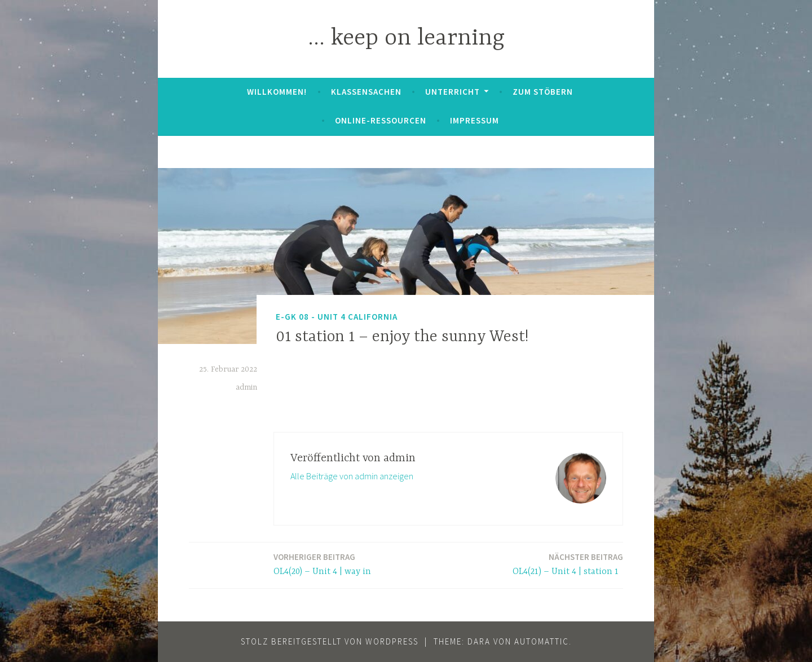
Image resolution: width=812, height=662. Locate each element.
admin (246, 387)
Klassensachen (366, 92)
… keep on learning (406, 39)
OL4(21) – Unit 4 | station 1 (568, 564)
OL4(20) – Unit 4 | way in (323, 564)
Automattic (542, 641)
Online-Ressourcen (381, 120)
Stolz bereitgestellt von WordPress (330, 641)
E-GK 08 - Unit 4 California (337, 317)
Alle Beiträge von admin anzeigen (352, 476)
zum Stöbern (543, 92)
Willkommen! (277, 92)
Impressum (475, 120)
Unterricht (453, 92)
